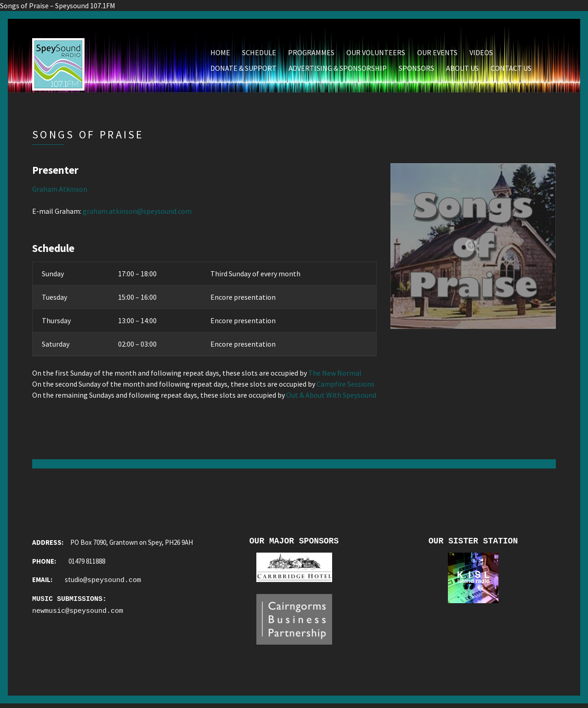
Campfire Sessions (345, 385)
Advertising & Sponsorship (338, 69)
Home (220, 54)
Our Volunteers (376, 54)
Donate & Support (243, 69)
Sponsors (416, 69)
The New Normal (335, 374)
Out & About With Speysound (331, 396)
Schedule (259, 54)
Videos (481, 54)
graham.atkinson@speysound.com (137, 212)
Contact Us (511, 69)
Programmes (311, 54)
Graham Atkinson (60, 190)
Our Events (437, 54)
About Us (462, 69)
